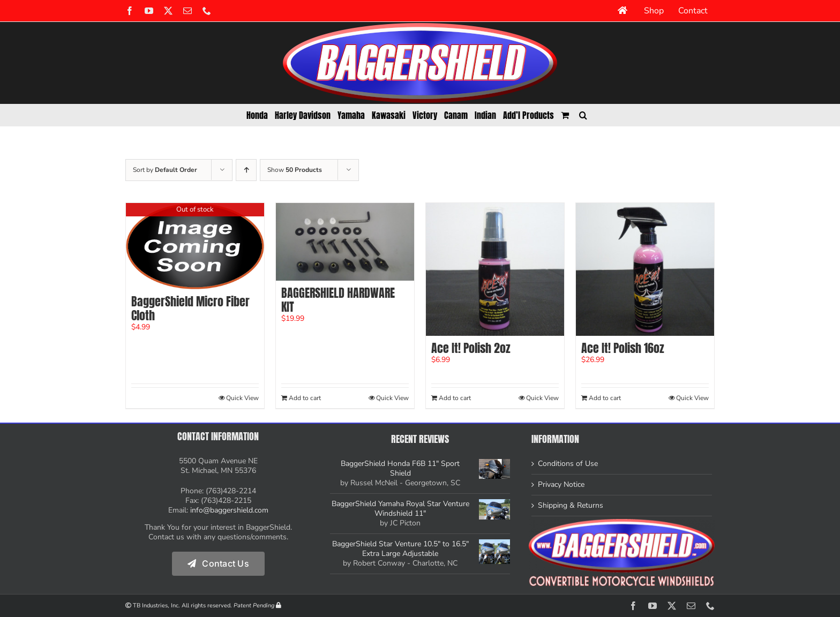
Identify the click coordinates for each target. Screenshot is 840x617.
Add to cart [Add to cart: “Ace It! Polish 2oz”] (455, 398)
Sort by (165, 170)
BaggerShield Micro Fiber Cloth (190, 308)
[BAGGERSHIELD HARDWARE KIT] (345, 242)
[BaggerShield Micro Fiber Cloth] (195, 246)
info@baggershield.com (229, 510)
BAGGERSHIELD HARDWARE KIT (338, 300)
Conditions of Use (568, 464)
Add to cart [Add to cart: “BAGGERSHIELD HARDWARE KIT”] (305, 398)
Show (295, 170)
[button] (583, 115)
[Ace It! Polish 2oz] (495, 269)
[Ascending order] (246, 170)
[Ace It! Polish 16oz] (645, 269)
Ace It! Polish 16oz (622, 348)
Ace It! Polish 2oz (471, 348)
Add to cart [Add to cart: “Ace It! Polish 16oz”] (605, 398)
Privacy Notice (561, 485)
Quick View (242, 398)
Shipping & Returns (571, 506)
